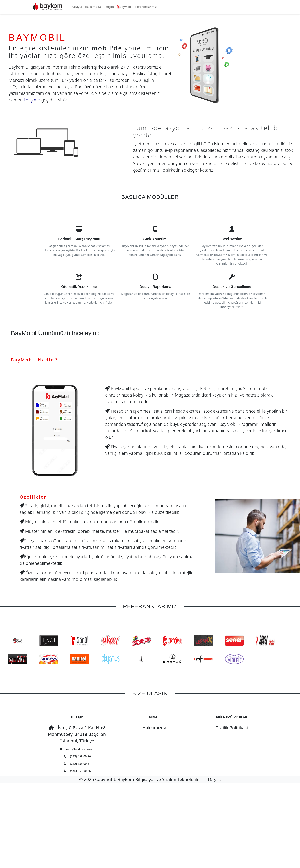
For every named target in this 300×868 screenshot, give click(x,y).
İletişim (109, 7)
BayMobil (125, 7)
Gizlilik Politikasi (231, 728)
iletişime (33, 100)
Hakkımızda (93, 7)
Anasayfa (76, 7)
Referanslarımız (146, 7)
